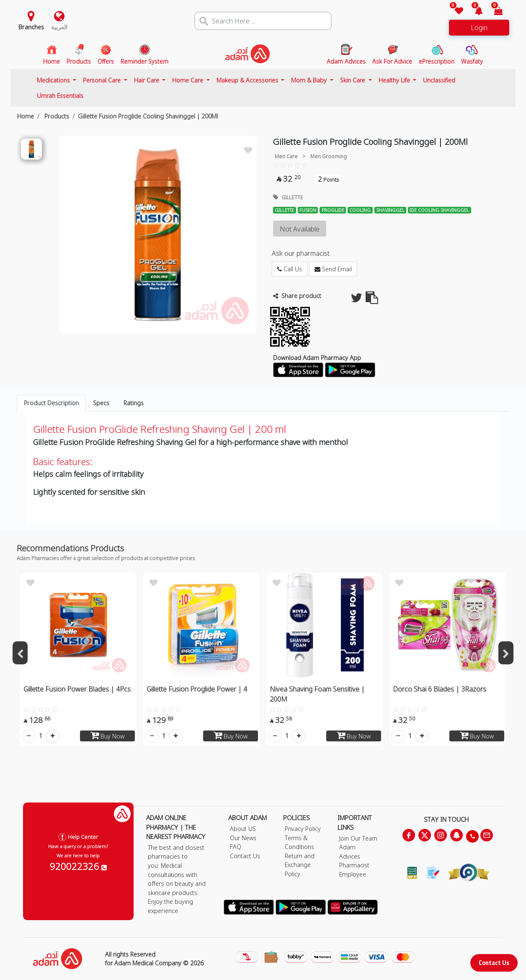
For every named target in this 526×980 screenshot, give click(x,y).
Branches (31, 27)
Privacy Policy (303, 829)
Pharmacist (354, 865)
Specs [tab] (101, 403)
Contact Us (494, 963)
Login (479, 28)
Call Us (290, 269)
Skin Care (353, 80)
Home (26, 116)
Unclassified (439, 80)
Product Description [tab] (51, 403)
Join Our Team (358, 838)
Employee (353, 874)
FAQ (236, 847)
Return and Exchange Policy (300, 865)
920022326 (78, 866)
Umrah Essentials (60, 96)
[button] (474, 12)
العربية (59, 27)
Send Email (333, 269)
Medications (54, 80)
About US (243, 829)
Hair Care (147, 80)
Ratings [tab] (134, 403)
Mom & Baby (310, 80)
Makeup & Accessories (248, 80)
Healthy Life (395, 80)
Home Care (188, 80)
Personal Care (103, 80)
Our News (243, 838)
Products (56, 116)
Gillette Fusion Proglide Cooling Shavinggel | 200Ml (148, 116)
